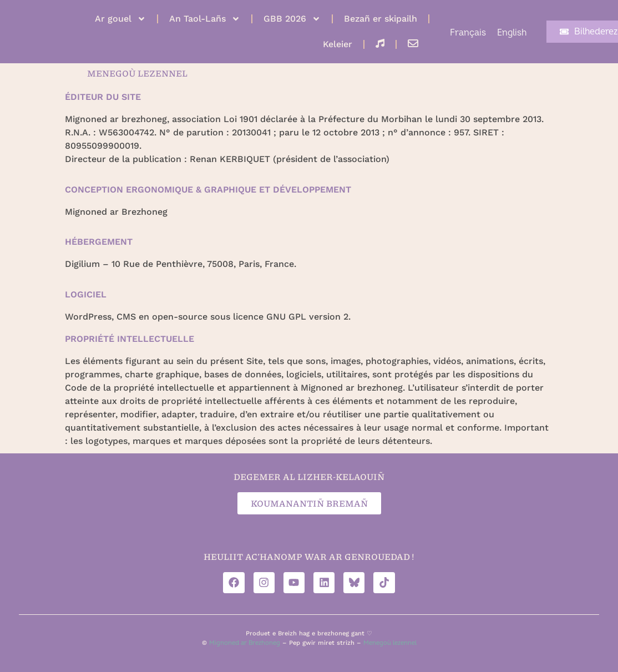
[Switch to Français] (468, 33)
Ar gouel (120, 19)
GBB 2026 (292, 19)
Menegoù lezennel (390, 643)
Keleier (338, 44)
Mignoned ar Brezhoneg (245, 643)
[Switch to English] (512, 33)
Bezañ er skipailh (381, 19)
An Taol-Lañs (205, 19)
